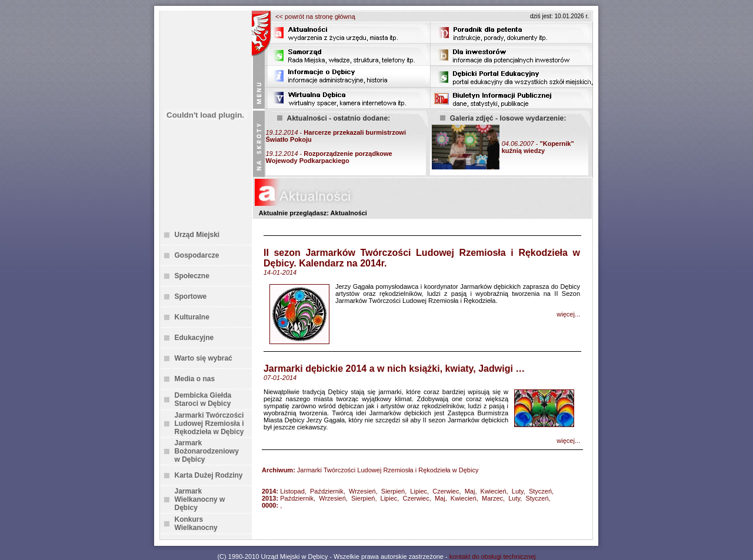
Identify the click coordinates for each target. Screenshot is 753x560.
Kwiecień (494, 491)
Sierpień (393, 491)
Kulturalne (192, 317)
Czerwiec (446, 491)
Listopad (292, 491)
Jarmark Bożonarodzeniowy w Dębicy (207, 451)
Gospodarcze (197, 255)
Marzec (492, 498)
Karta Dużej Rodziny (209, 475)
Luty (518, 491)
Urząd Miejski (197, 235)
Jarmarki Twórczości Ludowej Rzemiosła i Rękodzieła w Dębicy (209, 424)
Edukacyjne (194, 338)
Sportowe (191, 296)
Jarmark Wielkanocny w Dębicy (200, 499)
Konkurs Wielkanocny (196, 524)
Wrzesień (362, 491)
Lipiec (419, 491)
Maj (470, 491)
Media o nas (195, 379)
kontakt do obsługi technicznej (493, 556)
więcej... (568, 314)
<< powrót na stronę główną (315, 16)
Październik (327, 491)
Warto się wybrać (204, 358)
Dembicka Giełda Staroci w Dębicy (203, 399)
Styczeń (540, 491)
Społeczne (192, 276)
